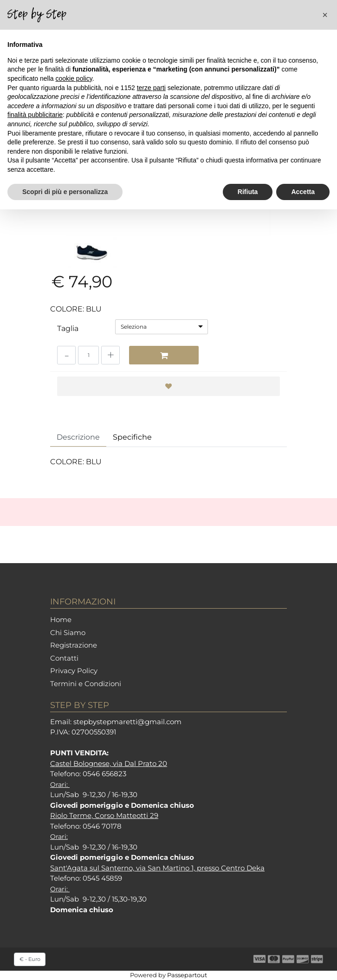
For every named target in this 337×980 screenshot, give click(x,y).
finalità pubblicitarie (35, 115)
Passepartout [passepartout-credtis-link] (187, 975)
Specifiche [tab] (132, 437)
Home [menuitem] (61, 620)
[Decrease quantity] (66, 355)
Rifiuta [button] (248, 192)
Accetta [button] (303, 192)
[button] (325, 15)
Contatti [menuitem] (64, 658)
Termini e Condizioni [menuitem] (86, 684)
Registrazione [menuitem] (74, 645)
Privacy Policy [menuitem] (74, 671)
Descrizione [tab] (78, 437)
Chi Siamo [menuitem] (68, 633)
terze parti (151, 88)
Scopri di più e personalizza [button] (65, 192)
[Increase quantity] (110, 355)
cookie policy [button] (74, 78)
